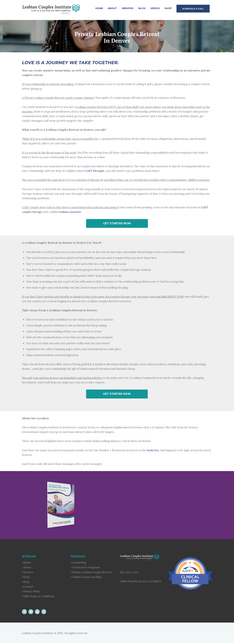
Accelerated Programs (86, 568)
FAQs (27, 578)
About (27, 568)
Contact (28, 587)
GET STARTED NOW (117, 224)
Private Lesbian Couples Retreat (92, 573)
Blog (26, 582)
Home (27, 563)
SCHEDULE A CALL (193, 9)
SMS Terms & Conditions (39, 597)
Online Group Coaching (87, 578)
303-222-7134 (129, 573)
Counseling (79, 563)
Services (28, 573)
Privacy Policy (32, 592)
